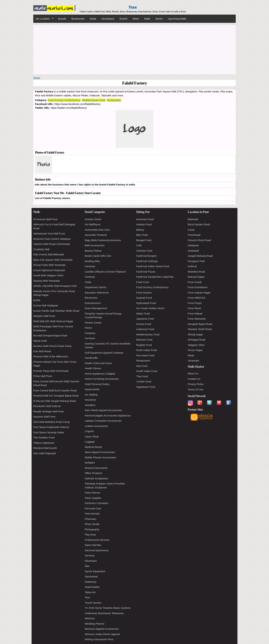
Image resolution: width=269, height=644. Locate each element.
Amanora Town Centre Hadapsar (52, 239)
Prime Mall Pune (43, 376)
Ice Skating (91, 395)
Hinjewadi (193, 251)
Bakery (140, 230)
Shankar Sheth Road (200, 329)
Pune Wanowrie (197, 319)
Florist (88, 328)
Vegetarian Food (146, 387)
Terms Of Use (196, 389)
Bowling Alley (92, 261)
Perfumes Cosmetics (97, 503)
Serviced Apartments (97, 550)
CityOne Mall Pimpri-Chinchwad (51, 244)
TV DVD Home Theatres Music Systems (108, 608)
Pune (133, 7)
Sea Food (142, 366)
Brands (62, 19)
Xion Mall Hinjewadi (45, 453)
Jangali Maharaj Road (200, 256)
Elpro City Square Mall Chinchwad (53, 260)
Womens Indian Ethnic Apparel (102, 634)
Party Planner (93, 493)
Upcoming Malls (177, 19)
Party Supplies (93, 498)
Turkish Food (144, 382)
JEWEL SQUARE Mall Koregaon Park (55, 286)
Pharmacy (91, 519)
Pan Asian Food (145, 355)
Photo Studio (92, 524)
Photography (92, 529)
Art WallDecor (93, 224)
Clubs (88, 282)
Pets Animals (92, 514)
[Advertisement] (134, 49)
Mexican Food (144, 340)
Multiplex (90, 463)
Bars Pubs (142, 235)
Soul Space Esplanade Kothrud (51, 427)
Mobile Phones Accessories (100, 457)
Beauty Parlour (93, 251)
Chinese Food (144, 251)
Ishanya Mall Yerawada (46, 281)
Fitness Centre (93, 323)
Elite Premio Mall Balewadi (49, 254)
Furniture (90, 338)
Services (90, 555)
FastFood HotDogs (147, 261)
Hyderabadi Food (146, 303)
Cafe (139, 245)
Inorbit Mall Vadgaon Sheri (48, 275)
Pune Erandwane (198, 287)
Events (124, 19)
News (136, 19)
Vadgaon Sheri (196, 345)
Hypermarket (92, 389)
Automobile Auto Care (97, 230)
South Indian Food (147, 371)
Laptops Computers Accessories (103, 421)
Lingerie (89, 431)
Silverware (91, 561)
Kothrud (192, 266)
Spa (87, 566)
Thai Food (142, 376)
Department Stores (96, 287)
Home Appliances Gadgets (100, 374)
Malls (147, 19)
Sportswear (91, 576)
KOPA (37, 300)
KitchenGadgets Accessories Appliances (108, 416)
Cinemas (90, 277)
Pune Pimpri (195, 303)
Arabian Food (144, 224)
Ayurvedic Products (96, 235)
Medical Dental (93, 447)
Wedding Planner (95, 624)
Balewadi (193, 219)
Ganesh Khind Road (199, 240)
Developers (108, 19)
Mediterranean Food (94, 100)
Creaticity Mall (41, 249)
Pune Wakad (195, 313)
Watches (90, 618)
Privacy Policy (196, 384)
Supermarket (92, 587)
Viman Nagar (195, 350)
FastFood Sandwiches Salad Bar (155, 277)
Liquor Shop (92, 436)
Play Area (90, 535)
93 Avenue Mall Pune (45, 219)
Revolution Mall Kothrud (47, 406)
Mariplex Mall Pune (44, 316)
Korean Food (144, 324)
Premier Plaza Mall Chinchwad (51, 371)
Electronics (91, 298)
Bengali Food (144, 240)
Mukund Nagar (196, 277)
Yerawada (193, 361)
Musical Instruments (96, 468)
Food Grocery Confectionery (64, 100)
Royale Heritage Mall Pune (49, 411)
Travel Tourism (93, 603)
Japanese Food (145, 319)
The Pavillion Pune (44, 437)
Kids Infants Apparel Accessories (103, 410)
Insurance (90, 400)
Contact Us (194, 379)
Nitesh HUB (40, 341)
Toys (87, 597)
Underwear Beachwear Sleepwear (104, 613)
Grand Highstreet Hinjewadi (49, 270)
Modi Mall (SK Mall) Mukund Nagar (53, 321)
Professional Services (97, 540)
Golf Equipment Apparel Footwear (104, 353)
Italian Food (143, 313)
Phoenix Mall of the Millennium (51, 356)
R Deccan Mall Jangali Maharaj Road (55, 401)
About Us (193, 373)
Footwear (90, 333)
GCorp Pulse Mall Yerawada (49, 265)
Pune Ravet (194, 308)
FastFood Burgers (147, 256)
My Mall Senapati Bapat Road (50, 335)
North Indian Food (147, 350)
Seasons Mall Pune (44, 417)
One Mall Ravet (42, 351)
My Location (43, 19)
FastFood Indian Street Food (153, 266)
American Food (145, 219)
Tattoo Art (90, 592)
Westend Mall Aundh (45, 448)
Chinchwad (194, 235)
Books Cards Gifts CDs (98, 256)
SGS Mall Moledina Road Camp (52, 422)
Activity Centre (93, 219)
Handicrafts (91, 358)
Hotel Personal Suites (97, 384)
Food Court (143, 282)
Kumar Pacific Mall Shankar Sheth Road (56, 311)
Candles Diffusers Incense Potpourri (105, 272)
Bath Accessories (95, 245)
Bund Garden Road (199, 224)
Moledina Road (196, 272)
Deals (93, 19)
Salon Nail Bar (93, 545)
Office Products (93, 473)
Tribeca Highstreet (44, 443)
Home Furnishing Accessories (102, 379)
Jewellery (90, 405)
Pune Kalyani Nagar (199, 293)
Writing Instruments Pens (99, 639)
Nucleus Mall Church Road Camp (52, 346)
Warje (191, 355)
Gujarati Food (144, 298)
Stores (159, 19)
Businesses (78, 19)
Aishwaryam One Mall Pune (49, 233)
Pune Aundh (195, 282)
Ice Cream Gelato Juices (150, 308)
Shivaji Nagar (195, 334)
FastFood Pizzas (146, 272)
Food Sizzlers (144, 293)
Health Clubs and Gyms (98, 363)
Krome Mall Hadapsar (46, 305)
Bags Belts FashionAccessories (103, 240)
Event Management (96, 308)
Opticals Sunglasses (96, 478)
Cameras (90, 266)
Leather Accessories (96, 426)
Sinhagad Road (197, 340)
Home (37, 78)
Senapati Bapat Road (200, 324)
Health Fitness (93, 368)
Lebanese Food (145, 329)
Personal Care (93, 508)
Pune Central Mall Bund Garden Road (55, 390)
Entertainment (93, 303)
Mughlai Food (144, 345)
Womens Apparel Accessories (102, 629)
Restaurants (114, 100)
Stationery (91, 582)
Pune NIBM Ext (197, 298)
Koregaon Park (196, 261)
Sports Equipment (95, 571)
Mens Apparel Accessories (100, 452)
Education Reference (97, 293)
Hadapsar (193, 245)
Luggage (90, 442)
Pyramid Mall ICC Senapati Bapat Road (56, 396)
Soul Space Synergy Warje (49, 432)
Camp (191, 230)
